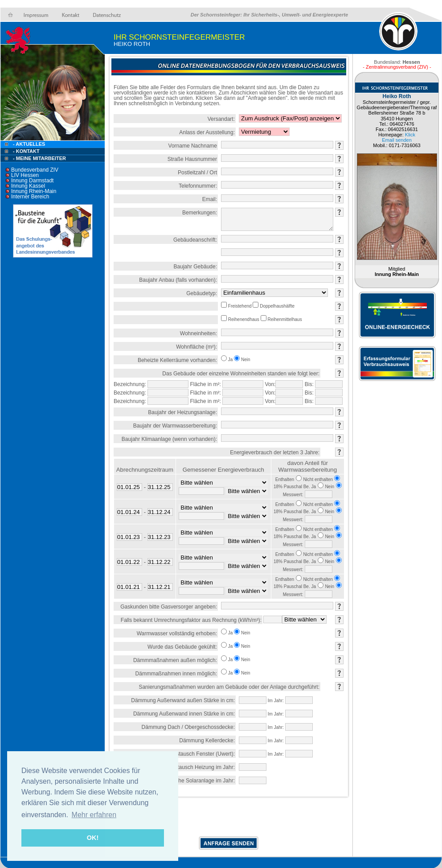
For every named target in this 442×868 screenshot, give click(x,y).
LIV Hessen (25, 175)
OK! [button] (93, 838)
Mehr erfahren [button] (94, 815)
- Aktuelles (28, 144)
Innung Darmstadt (32, 181)
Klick (410, 135)
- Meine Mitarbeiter (39, 158)
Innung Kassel (28, 186)
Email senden (397, 140)
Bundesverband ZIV (35, 170)
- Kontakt (26, 151)
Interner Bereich (30, 197)
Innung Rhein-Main (34, 191)
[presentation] (229, 819)
